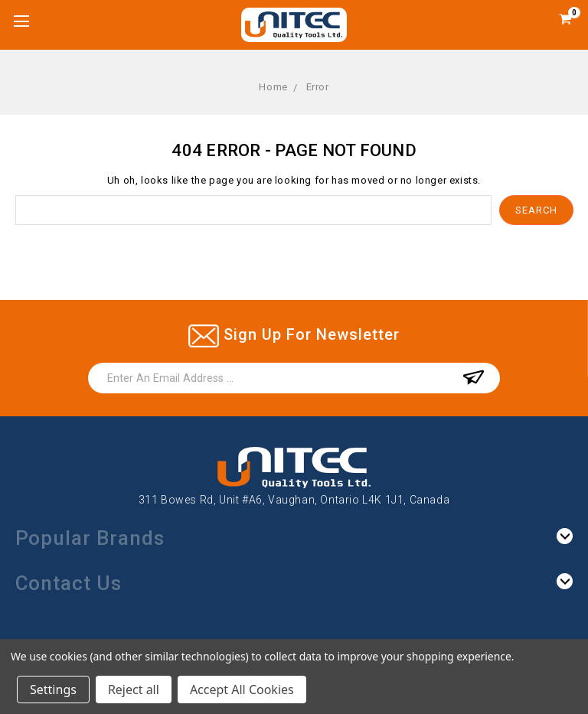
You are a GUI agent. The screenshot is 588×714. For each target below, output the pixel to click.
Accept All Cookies (242, 690)
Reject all (134, 690)
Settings (53, 690)
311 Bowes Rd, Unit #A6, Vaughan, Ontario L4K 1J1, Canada (294, 500)
